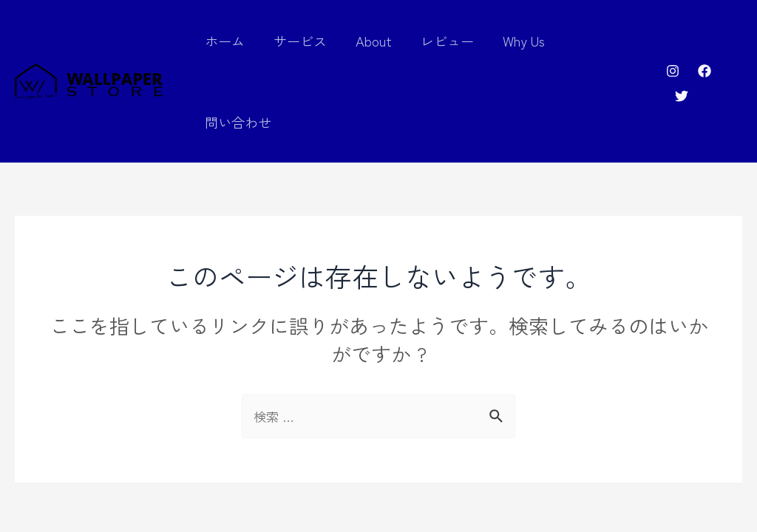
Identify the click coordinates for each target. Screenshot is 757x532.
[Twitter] (736, 43)
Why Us (523, 41)
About (377, 41)
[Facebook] (704, 43)
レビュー (449, 41)
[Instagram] (672, 43)
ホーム (233, 41)
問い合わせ (604, 41)
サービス (306, 41)
